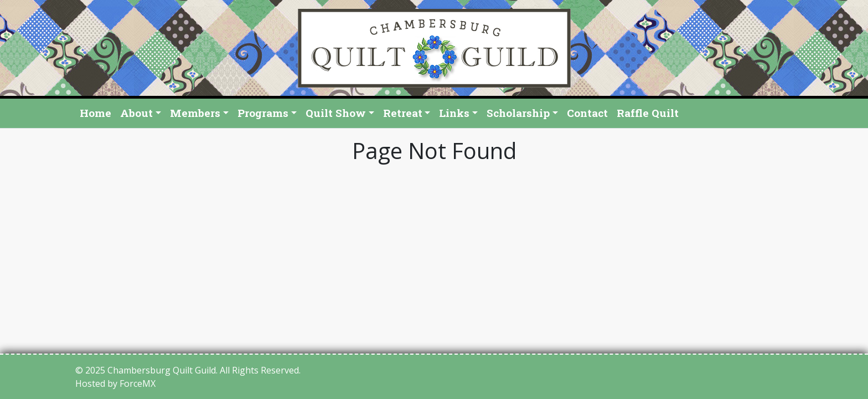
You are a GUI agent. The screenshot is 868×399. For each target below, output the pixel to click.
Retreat (403, 113)
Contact (587, 113)
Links (454, 113)
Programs (263, 113)
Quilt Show (336, 113)
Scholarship (518, 113)
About (136, 113)
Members (195, 113)
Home (95, 113)
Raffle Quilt (648, 113)
